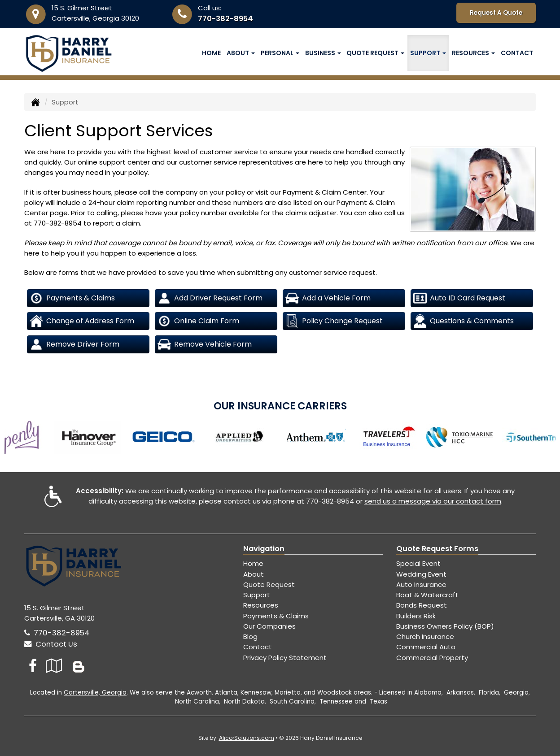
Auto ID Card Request (459, 298)
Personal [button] (280, 53)
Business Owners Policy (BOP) (445, 626)
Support (257, 595)
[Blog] (79, 666)
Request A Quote (496, 13)
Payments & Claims (72, 298)
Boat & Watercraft (427, 595)
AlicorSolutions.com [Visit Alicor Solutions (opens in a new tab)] (247, 738)
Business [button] (323, 53)
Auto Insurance (421, 584)
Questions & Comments (464, 321)
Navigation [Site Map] (264, 549)
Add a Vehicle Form (328, 298)
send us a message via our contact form (433, 501)
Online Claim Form (198, 321)
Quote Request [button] (375, 53)
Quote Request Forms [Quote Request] (437, 549)
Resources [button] (473, 53)
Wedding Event (421, 574)
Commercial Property (432, 658)
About (254, 574)
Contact (517, 53)
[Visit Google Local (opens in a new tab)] (54, 666)
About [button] (241, 53)
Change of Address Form (82, 321)
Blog (250, 637)
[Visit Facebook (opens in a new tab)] (33, 666)
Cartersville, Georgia (95, 693)
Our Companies (269, 626)
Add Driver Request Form (210, 298)
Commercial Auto (426, 647)
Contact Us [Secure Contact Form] (51, 644)
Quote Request (269, 584)
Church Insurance (425, 637)
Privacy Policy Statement (285, 658)
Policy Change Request (334, 321)
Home (211, 53)
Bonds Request (422, 605)
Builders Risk (416, 616)
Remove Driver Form (74, 344)
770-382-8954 (225, 19)
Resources (261, 605)
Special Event (418, 563)
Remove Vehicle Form (205, 344)
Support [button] (428, 53)
